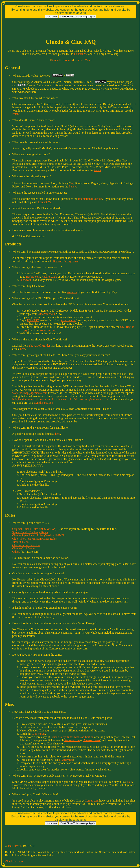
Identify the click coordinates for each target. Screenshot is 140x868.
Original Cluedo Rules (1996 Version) (34, 529)
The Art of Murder (39, 346)
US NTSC (33, 320)
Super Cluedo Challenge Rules (30, 532)
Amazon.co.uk (46, 314)
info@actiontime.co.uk (26, 399)
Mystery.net (66, 760)
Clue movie (38, 734)
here (23, 349)
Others (16, 552)
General (55, 60)
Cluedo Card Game (23, 548)
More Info (52, 17)
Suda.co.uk (26, 280)
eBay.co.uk (72, 261)
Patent (16, 114)
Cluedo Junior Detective (26, 545)
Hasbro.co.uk (49, 277)
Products (68, 60)
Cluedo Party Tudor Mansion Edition (72, 737)
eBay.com (57, 261)
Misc (88, 60)
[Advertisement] (71, 27)
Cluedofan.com (14, 861)
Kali (130, 782)
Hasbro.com (33, 277)
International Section (90, 199)
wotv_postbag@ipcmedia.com (30, 393)
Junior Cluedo (20, 542)
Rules (79, 60)
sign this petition (43, 403)
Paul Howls (15, 846)
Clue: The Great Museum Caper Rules (34, 539)
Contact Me (81, 54)
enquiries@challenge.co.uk (56, 399)
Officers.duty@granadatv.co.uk (92, 399)
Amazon (72, 292)
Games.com (92, 801)
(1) (72, 182)
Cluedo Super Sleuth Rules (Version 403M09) (39, 535)
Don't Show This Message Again (78, 17)
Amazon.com (69, 320)
